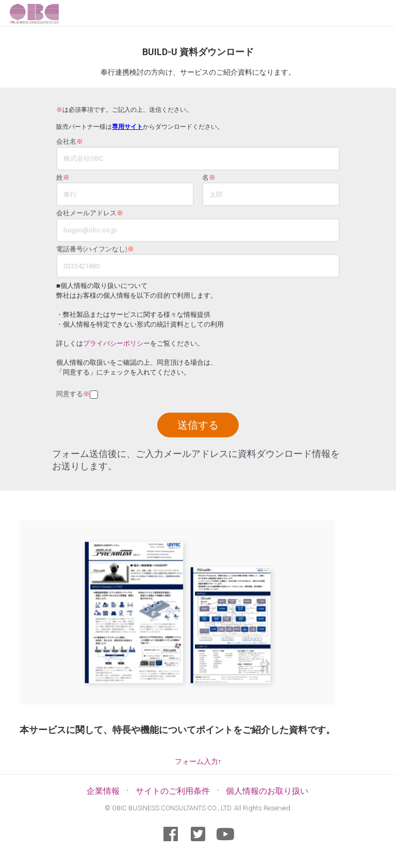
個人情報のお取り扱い (267, 791)
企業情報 (103, 791)
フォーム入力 (196, 761)
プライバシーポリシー (117, 343)
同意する (73, 394)
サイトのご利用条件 (173, 791)
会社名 (70, 142)
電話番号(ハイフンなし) (95, 249)
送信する (198, 425)
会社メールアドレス (90, 213)
